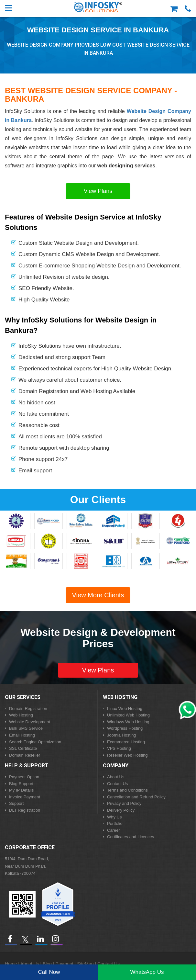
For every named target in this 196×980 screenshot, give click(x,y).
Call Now (49, 972)
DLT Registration (25, 810)
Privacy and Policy (124, 803)
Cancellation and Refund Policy (136, 797)
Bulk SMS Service (26, 728)
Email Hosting (22, 735)
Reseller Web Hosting (127, 755)
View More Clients (98, 595)
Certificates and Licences (131, 837)
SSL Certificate (23, 748)
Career (114, 830)
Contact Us (117, 784)
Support (16, 803)
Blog (47, 964)
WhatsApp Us (147, 972)
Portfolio (115, 823)
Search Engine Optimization (35, 742)
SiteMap (85, 964)
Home (11, 964)
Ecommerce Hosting (126, 742)
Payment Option (24, 777)
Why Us (114, 817)
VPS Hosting (119, 748)
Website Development (30, 722)
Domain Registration (28, 709)
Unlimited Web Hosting (128, 715)
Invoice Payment (25, 797)
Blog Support (21, 784)
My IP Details (21, 790)
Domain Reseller (25, 755)
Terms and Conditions (127, 790)
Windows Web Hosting (128, 722)
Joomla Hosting (122, 735)
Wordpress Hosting (125, 728)
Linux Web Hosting (125, 709)
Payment (64, 964)
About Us (116, 777)
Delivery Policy (121, 810)
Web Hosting (21, 715)
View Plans (98, 191)
